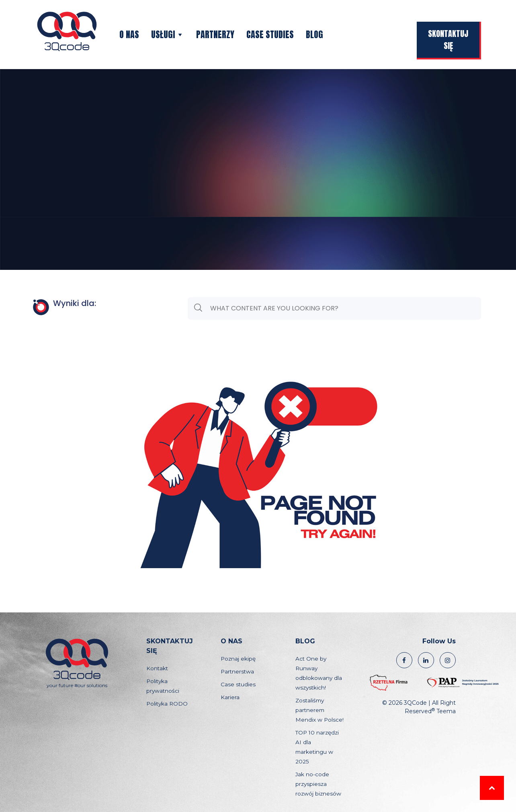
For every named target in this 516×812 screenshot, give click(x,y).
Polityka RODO (167, 704)
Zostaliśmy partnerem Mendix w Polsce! (319, 710)
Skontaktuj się (448, 40)
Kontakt (157, 668)
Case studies (270, 34)
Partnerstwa (237, 671)
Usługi (168, 35)
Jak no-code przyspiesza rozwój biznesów (318, 784)
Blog (314, 34)
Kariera (230, 697)
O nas (129, 34)
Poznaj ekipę (238, 659)
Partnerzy (215, 34)
